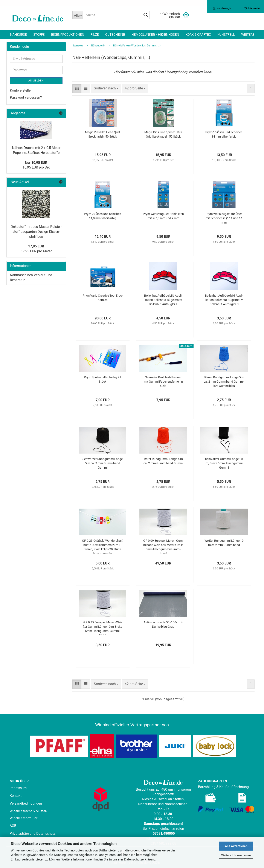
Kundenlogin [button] (222, 8)
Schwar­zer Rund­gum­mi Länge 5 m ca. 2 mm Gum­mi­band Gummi (103, 463)
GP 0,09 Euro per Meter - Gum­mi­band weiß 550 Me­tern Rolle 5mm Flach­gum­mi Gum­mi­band (163, 546)
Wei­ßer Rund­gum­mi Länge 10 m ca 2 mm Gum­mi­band (224, 543)
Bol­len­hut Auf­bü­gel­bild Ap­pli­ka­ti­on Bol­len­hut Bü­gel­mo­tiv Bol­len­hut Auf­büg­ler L (163, 300)
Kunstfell (226, 35)
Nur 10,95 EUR (36, 163)
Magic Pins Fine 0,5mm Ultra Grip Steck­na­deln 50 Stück (163, 134)
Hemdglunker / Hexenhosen (155, 35)
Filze (95, 35)
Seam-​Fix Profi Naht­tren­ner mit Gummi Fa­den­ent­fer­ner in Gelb (163, 382)
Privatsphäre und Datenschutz (33, 833)
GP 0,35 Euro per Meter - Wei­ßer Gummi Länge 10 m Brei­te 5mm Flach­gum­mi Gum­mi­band (103, 628)
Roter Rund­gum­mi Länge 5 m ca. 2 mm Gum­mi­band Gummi (163, 461)
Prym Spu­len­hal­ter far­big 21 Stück (103, 379)
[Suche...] (78, 15)
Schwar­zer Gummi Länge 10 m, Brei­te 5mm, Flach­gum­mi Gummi (224, 463)
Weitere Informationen (236, 855)
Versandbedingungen (26, 803)
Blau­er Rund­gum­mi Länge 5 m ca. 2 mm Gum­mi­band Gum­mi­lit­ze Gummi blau (224, 382)
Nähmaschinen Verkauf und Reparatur (31, 278)
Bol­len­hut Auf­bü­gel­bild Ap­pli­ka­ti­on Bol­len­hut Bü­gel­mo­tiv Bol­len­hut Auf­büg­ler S (224, 300)
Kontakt (16, 796)
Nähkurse (18, 35)
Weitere (248, 35)
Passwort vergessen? (26, 97)
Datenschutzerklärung (140, 859)
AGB (13, 826)
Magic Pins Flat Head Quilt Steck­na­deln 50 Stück (103, 134)
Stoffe (39, 35)
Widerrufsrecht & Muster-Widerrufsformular (28, 815)
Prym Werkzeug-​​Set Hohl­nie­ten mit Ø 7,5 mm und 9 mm (163, 216)
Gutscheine (115, 35)
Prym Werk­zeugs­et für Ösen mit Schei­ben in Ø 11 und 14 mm (224, 218)
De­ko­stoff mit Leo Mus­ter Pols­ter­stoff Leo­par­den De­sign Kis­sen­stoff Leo (36, 232)
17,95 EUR (36, 246)
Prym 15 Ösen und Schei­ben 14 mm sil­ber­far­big (224, 134)
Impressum (18, 788)
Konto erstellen (21, 90)
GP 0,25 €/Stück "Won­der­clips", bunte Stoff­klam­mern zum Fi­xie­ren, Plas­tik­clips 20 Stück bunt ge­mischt (103, 546)
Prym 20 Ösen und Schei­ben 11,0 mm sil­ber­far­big (103, 216)
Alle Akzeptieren (236, 846)
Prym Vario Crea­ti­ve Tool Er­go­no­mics (103, 298)
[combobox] (106, 88)
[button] (77, 88)
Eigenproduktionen (68, 35)
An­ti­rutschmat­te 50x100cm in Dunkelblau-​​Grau (163, 624)
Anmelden (36, 81)
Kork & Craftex (198, 35)
